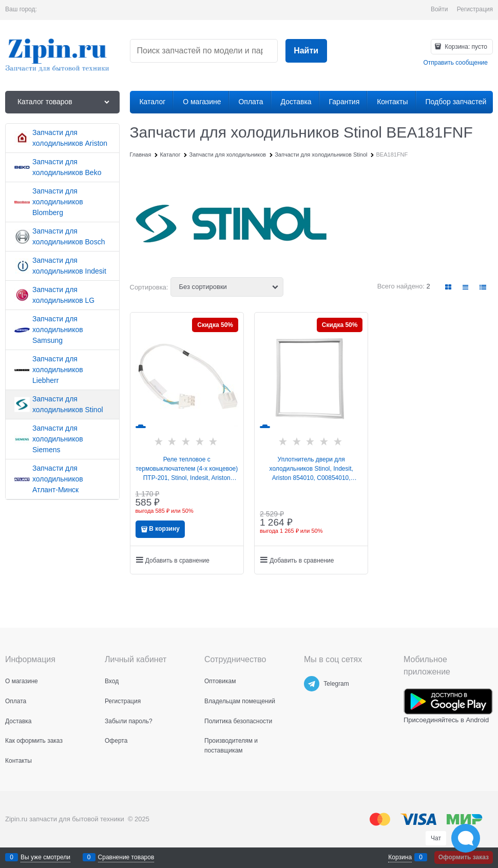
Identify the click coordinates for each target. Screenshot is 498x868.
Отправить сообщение (455, 63)
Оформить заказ (464, 857)
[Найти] (306, 51)
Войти (439, 9)
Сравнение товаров (126, 857)
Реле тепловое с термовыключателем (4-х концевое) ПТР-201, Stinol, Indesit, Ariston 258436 (187, 469)
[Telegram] (312, 684)
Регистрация (475, 9)
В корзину (164, 529)
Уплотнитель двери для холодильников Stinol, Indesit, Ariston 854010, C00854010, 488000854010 (311, 469)
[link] (449, 287)
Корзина (400, 857)
